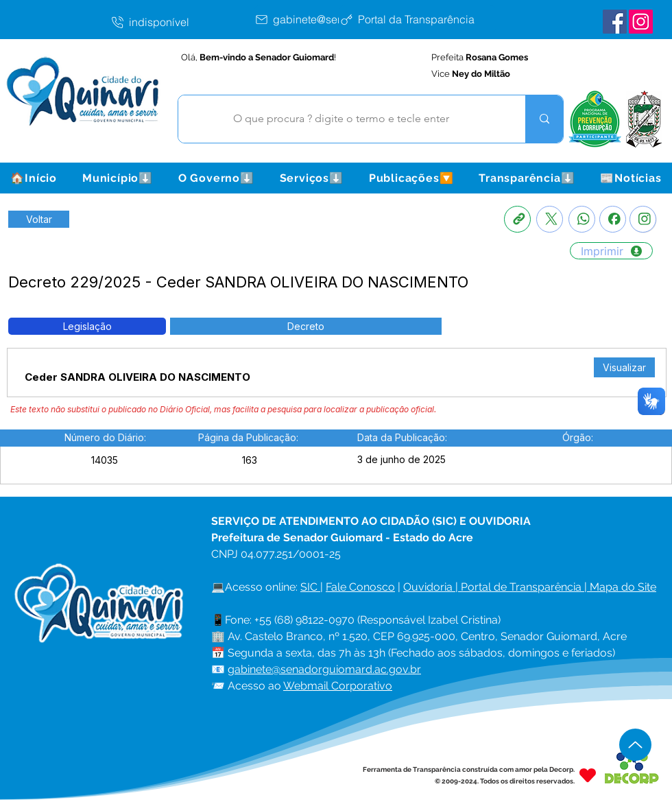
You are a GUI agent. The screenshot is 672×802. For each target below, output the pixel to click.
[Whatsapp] (582, 219)
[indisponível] (182, 22)
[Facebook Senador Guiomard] (615, 22)
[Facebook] (613, 219)
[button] (117, 178)
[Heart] (588, 775)
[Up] (635, 745)
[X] (550, 219)
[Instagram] (643, 219)
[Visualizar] (624, 367)
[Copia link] (517, 219)
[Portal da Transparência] (418, 19)
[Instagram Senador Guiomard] (641, 22)
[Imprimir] (611, 251)
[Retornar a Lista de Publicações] (39, 219)
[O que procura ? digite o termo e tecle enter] (341, 119)
